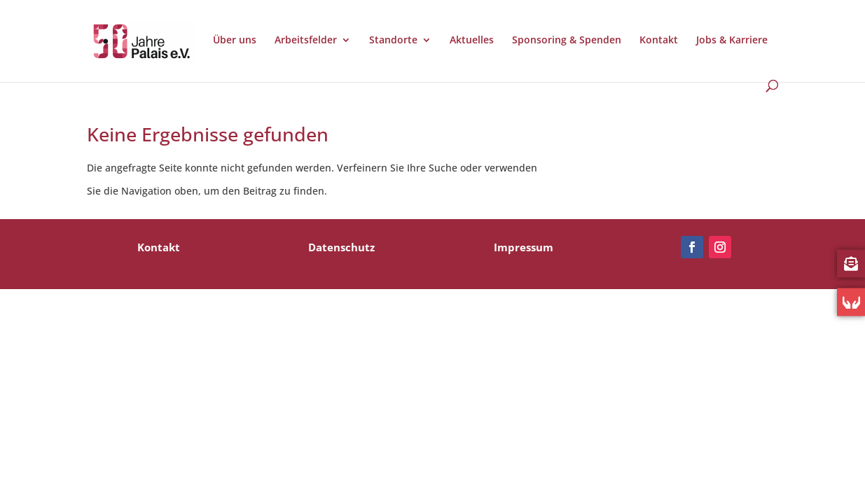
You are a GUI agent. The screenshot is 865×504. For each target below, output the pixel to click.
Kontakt (659, 41)
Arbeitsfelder (306, 41)
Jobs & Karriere (732, 41)
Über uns (235, 41)
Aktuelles (472, 41)
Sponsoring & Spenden (567, 41)
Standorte (393, 41)
